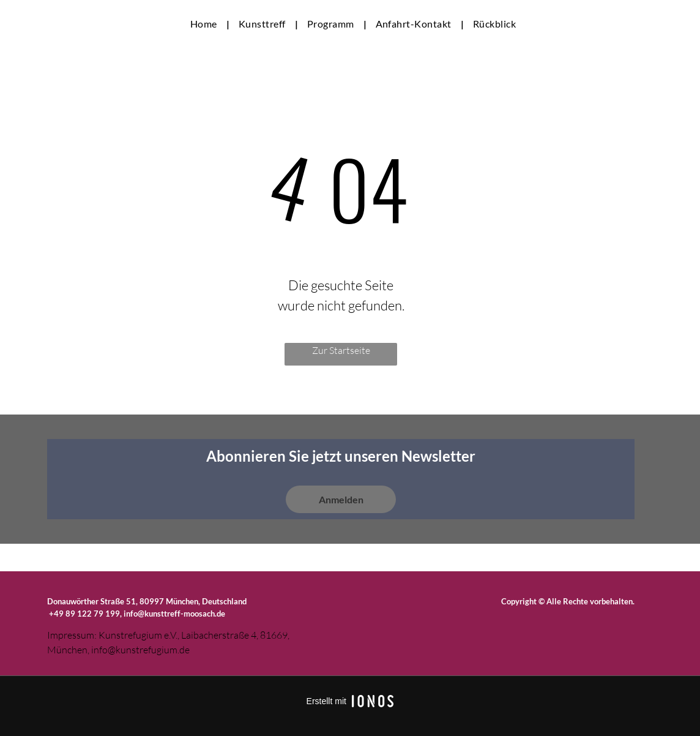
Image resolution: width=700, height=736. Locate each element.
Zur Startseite (341, 350)
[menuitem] (205, 24)
